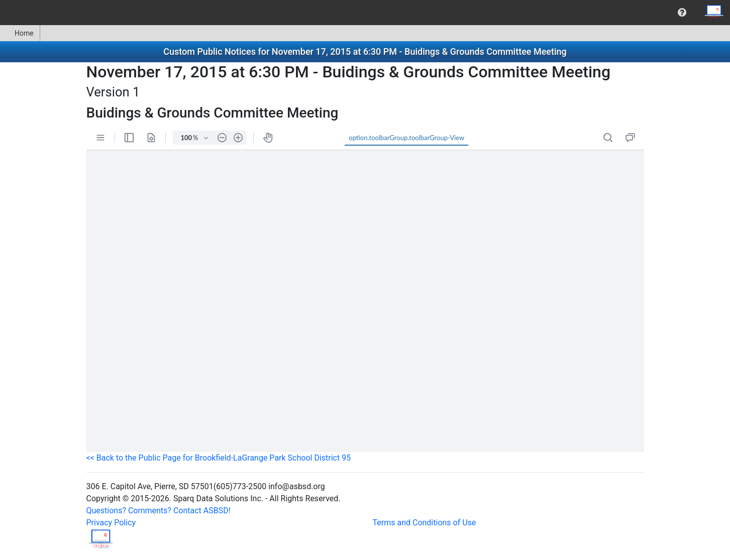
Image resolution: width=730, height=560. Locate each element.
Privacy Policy (111, 523)
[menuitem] (682, 13)
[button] (682, 13)
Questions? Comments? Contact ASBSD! (159, 511)
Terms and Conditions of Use (425, 523)
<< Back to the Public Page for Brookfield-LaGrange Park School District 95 (219, 458)
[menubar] (365, 13)
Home (20, 33)
